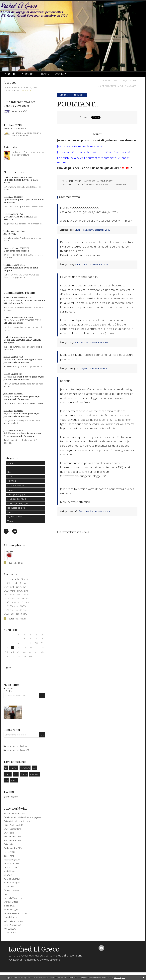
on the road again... (12, 883)
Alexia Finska (9, 871)
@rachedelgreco (11, 797)
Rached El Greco (34, 949)
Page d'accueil (129, 80)
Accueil (10, 74)
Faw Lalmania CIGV (12, 837)
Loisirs (10, 512)
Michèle (8, 377)
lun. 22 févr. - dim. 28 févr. (15, 606)
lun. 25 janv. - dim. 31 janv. (15, 614)
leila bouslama (11, 301)
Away (6, 396)
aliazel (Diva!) (9, 906)
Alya (6, 414)
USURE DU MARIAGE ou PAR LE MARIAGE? (117, 86)
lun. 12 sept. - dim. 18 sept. (16, 579)
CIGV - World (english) (13, 825)
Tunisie (8, 774)
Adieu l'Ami (10, 234)
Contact (61, 74)
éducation (89, 184)
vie (6, 768)
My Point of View (15, 517)
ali (5, 340)
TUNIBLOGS (9, 886)
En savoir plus (119, 978)
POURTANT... (78, 104)
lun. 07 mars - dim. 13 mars (16, 602)
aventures (35, 774)
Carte (7, 668)
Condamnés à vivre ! (109, 80)
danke (106, 184)
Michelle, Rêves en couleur (16, 913)
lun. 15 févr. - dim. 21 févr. (15, 610)
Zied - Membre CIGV (13, 848)
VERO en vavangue (12, 879)
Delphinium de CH (12, 867)
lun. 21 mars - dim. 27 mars (16, 595)
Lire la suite (26, 90)
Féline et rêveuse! (11, 890)
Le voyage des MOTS (17, 499)
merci (70, 184)
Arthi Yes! (8, 875)
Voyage (11, 521)
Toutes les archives (17, 619)
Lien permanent (71, 181)
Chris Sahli (9, 320)
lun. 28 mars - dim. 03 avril (16, 591)
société (99, 184)
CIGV (10, 477)
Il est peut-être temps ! (16, 251)
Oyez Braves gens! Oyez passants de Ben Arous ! (23, 361)
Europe (11, 490)
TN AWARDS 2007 (11, 933)
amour (14, 780)
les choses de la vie (16, 508)
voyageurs (25, 768)
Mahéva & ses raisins (13, 921)
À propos (28, 74)
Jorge (6, 894)
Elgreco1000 (9, 852)
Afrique (11, 463)
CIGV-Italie (8, 844)
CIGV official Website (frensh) (17, 821)
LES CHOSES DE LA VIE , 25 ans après (22, 322)
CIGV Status (13, 481)
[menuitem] (12, 74)
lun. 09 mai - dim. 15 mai (15, 583)
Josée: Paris (9, 856)
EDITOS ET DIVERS (16, 485)
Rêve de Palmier (11, 917)
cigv (6, 780)
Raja (72, 342)
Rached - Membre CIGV (14, 814)
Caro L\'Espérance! (12, 925)
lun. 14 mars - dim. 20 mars (16, 599)
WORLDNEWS (10, 929)
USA (35, 768)
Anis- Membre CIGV (12, 840)
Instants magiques (12, 860)
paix (16, 774)
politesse (79, 184)
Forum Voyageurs (12, 910)
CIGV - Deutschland (12, 829)
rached (7, 360)
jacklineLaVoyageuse (13, 898)
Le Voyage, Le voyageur (18, 503)
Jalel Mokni (10, 433)
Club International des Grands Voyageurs (22, 817)
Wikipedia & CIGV (11, 864)
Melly (73, 369)
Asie (9, 468)
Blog (9, 472)
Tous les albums (16, 563)
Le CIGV (44, 74)
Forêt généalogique (16, 494)
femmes (14, 768)
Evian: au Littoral (11, 902)
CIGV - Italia (9, 833)
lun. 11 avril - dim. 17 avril (15, 587)
